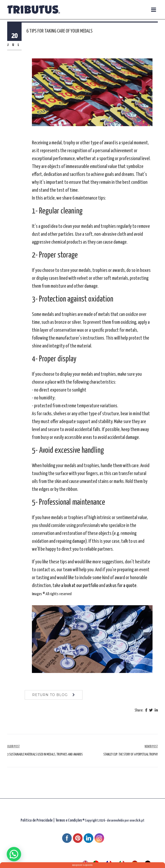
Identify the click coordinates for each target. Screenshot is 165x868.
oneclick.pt (137, 820)
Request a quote (82, 865)
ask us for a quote (121, 586)
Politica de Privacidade (37, 820)
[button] (14, 854)
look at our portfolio (81, 586)
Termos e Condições (69, 820)
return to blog (50, 699)
